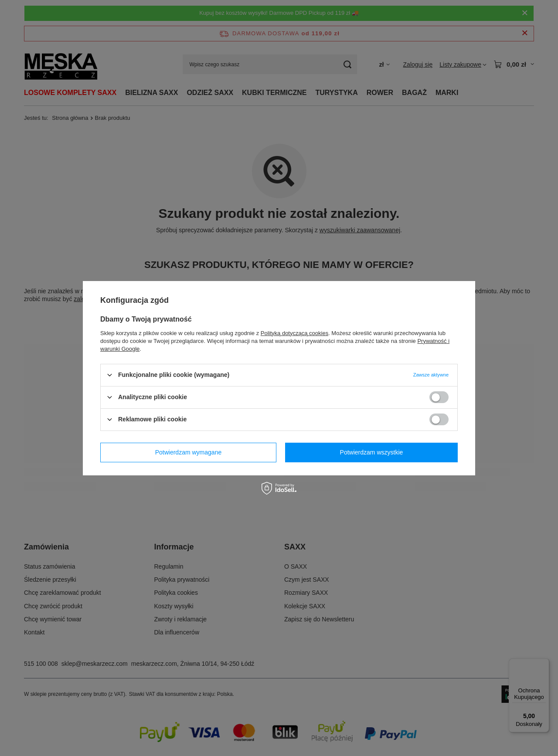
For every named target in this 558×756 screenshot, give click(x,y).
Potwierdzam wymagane (189, 452)
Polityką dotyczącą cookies (294, 333)
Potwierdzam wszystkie (372, 452)
